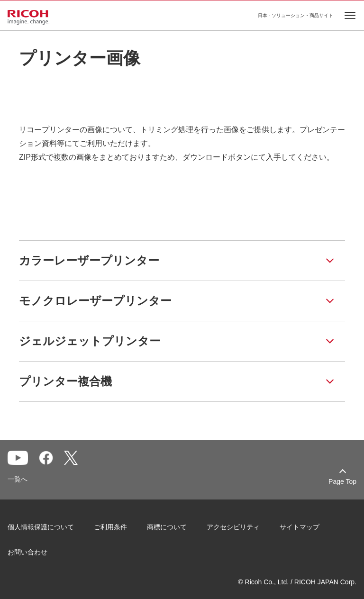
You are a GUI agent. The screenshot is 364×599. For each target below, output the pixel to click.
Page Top (342, 481)
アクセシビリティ (233, 527)
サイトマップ (300, 527)
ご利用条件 (110, 527)
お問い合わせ (27, 552)
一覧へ (18, 479)
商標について (167, 527)
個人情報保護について (41, 527)
